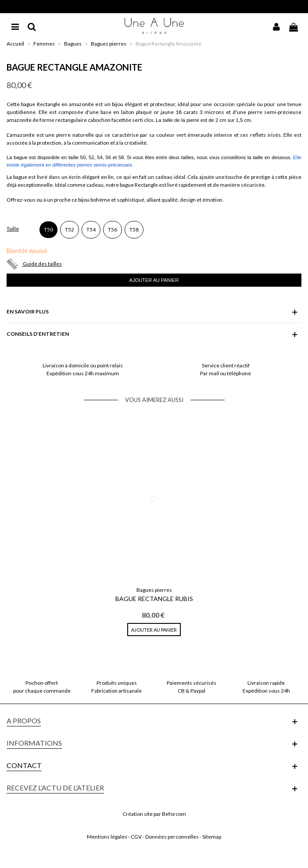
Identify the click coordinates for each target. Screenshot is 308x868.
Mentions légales (107, 837)
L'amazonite (21, 135)
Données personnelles (172, 837)
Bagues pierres (154, 590)
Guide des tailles (42, 264)
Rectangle (48, 104)
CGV (136, 837)
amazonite (81, 104)
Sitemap (212, 837)
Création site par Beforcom (154, 814)
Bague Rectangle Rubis (154, 599)
